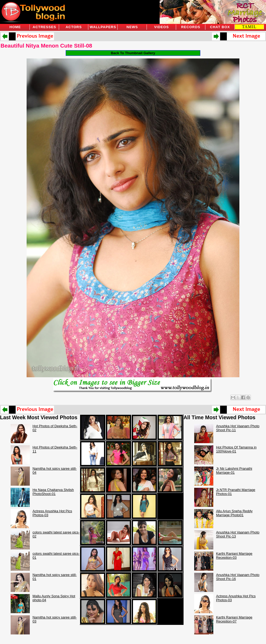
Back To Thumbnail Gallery (133, 53)
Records (191, 27)
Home (15, 27)
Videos (161, 27)
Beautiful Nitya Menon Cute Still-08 (46, 46)
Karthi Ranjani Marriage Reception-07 (234, 619)
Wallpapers (103, 27)
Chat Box (220, 27)
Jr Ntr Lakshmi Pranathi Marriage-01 (234, 471)
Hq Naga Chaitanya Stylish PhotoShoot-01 (53, 492)
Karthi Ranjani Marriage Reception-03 (234, 556)
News (132, 27)
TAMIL (249, 27)
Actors (74, 27)
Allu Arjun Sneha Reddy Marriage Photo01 (234, 513)
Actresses (44, 27)
